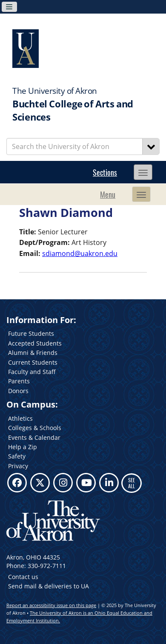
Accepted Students (35, 343)
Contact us (23, 577)
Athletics (20, 418)
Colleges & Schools (35, 428)
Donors (18, 391)
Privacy (18, 466)
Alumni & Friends (33, 353)
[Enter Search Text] (74, 146)
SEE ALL (132, 483)
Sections (105, 172)
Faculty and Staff (32, 372)
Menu (108, 194)
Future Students (31, 333)
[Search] (151, 146)
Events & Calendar (34, 437)
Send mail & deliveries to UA (49, 586)
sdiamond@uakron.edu (80, 253)
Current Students (33, 362)
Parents (19, 381)
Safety (17, 456)
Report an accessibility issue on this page (51, 605)
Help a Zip (23, 447)
